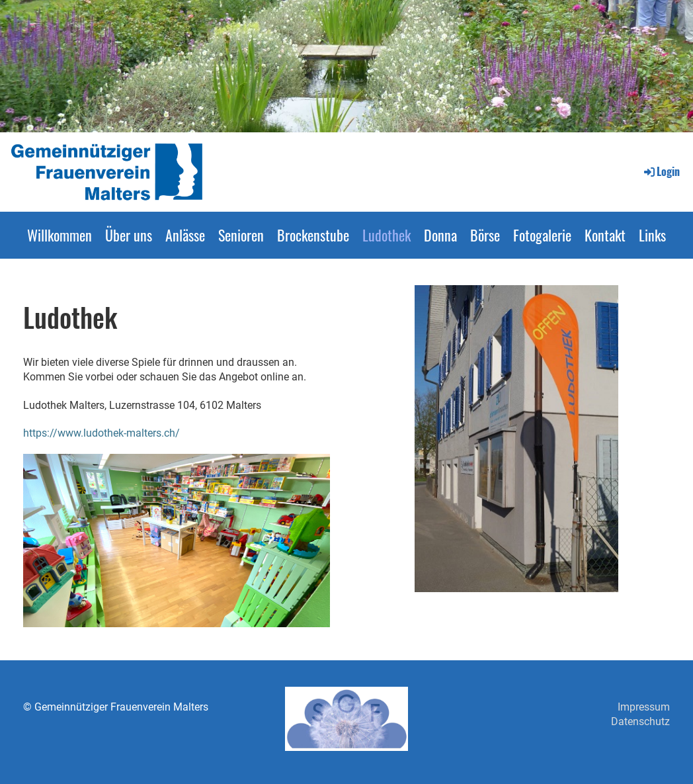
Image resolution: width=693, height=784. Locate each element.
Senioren (241, 235)
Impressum (644, 707)
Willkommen (60, 235)
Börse (485, 235)
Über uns (129, 235)
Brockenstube (313, 235)
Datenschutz (640, 721)
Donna (440, 235)
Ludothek (387, 235)
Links (652, 235)
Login (661, 171)
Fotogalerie (542, 235)
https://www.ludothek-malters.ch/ (102, 433)
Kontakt (605, 235)
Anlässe (185, 235)
